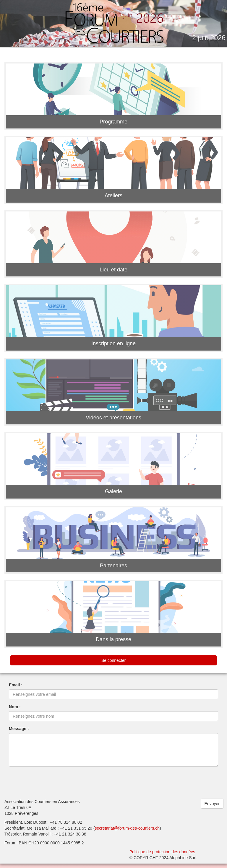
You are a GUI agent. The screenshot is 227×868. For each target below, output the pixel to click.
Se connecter (114, 665)
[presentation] (54, 787)
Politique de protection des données (162, 856)
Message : (19, 733)
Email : (16, 689)
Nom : (15, 711)
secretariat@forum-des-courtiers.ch (127, 833)
